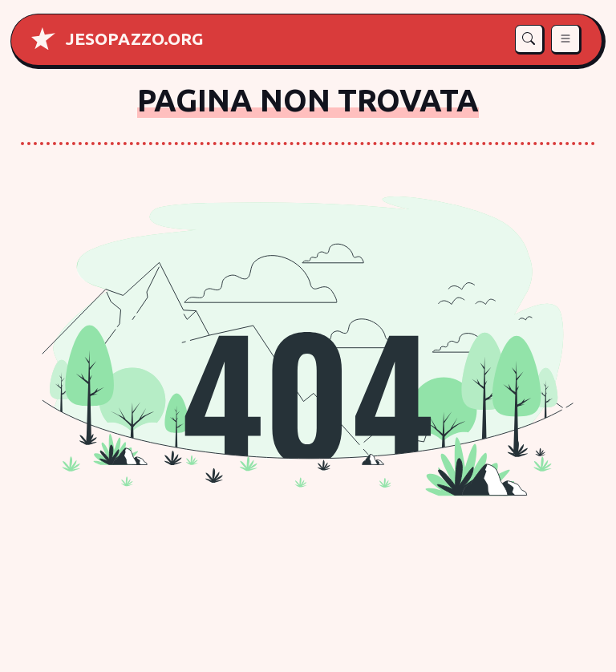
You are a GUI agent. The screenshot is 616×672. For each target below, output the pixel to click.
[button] (530, 40)
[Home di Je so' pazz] (135, 38)
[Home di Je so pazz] (43, 38)
